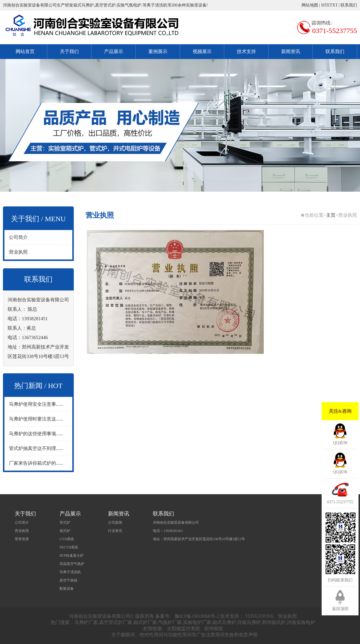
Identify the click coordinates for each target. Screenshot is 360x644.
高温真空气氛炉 (72, 564)
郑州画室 (214, 629)
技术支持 (246, 51)
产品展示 (114, 51)
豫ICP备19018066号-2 (197, 616)
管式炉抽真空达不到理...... (36, 448)
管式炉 (65, 523)
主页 (331, 215)
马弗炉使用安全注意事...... (36, 404)
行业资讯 (115, 531)
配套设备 (67, 589)
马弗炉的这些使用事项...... (36, 434)
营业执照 (18, 252)
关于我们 (69, 51)
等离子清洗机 (70, 572)
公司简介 (18, 237)
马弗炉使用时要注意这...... (36, 419)
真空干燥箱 (68, 580)
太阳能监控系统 (184, 629)
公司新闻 (115, 523)
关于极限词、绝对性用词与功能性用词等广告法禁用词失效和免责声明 (184, 635)
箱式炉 (65, 531)
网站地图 (310, 5)
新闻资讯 (291, 51)
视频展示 (202, 51)
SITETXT (329, 5)
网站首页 (25, 51)
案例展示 (158, 51)
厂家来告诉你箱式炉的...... (36, 463)
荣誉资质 (22, 539)
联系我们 (349, 5)
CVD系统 (67, 539)
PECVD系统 (69, 547)
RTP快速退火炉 (72, 556)
